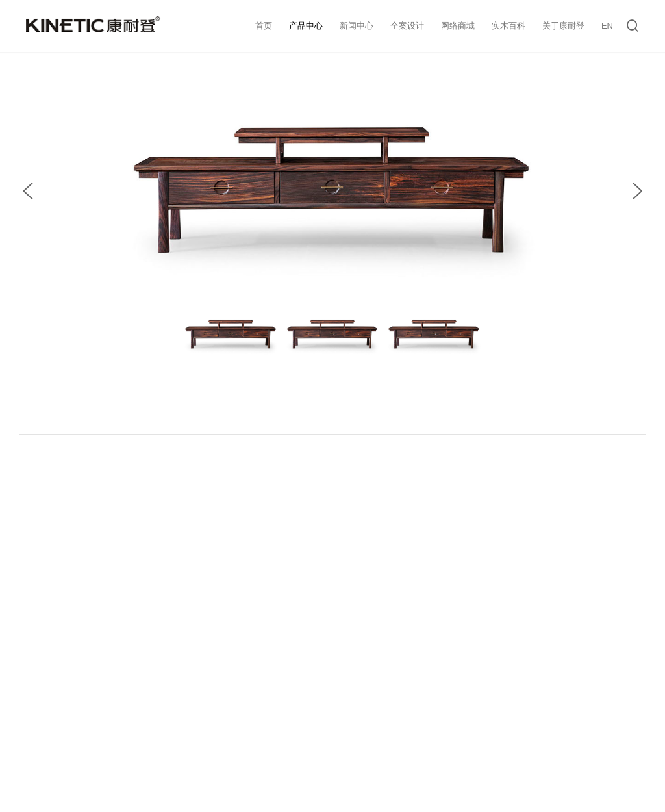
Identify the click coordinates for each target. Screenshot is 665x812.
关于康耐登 (563, 26)
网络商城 (458, 26)
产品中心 (306, 26)
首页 (264, 26)
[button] (28, 191)
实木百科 (508, 26)
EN (607, 26)
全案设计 (407, 26)
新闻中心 (357, 26)
